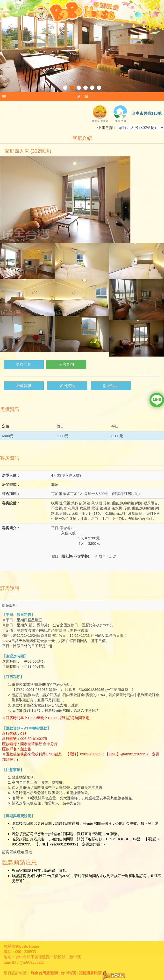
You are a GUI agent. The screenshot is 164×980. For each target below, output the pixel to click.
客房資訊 (67, 386)
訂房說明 (111, 386)
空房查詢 (66, 364)
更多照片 (24, 364)
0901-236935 (25, 952)
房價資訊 (24, 386)
